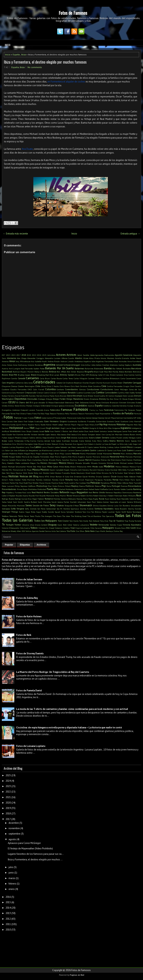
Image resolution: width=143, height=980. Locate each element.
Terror (27, 516)
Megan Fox (35, 463)
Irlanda (35, 431)
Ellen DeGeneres (82, 403)
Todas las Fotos (128, 516)
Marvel (88, 460)
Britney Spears (67, 375)
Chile (38, 386)
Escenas (91, 406)
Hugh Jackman (53, 428)
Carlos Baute (56, 378)
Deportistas (21, 399)
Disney (102, 399)
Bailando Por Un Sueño (59, 368)
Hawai (49, 425)
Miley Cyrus (53, 467)
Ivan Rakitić (55, 431)
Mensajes (53, 463)
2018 (24, 355)
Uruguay (52, 525)
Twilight (10, 525)
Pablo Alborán (130, 477)
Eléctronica (69, 403)
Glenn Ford (23, 421)
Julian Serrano (103, 438)
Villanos (42, 528)
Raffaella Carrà (107, 489)
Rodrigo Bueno (8, 499)
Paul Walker (34, 483)
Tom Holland (94, 521)
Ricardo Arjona (22, 496)
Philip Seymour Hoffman (25, 486)
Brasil (34, 375)
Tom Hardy (84, 521)
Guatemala (72, 421)
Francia (18, 418)
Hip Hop (104, 424)
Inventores (15, 431)
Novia (42, 477)
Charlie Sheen (116, 383)
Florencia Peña (63, 414)
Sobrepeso (6, 509)
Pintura (61, 486)
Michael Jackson (127, 463)
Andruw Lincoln (67, 361)
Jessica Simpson (88, 434)
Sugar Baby (30, 512)
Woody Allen (16, 531)
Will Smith (131, 528)
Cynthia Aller (124, 393)
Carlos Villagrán (81, 378)
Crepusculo (30, 393)
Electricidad (59, 403)
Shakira (60, 505)
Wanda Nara (120, 528)
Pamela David (58, 480)
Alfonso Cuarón (68, 358)
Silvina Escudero (100, 506)
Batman (16, 372)
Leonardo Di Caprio (85, 447)
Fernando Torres (9, 414)
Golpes (31, 421)
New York (6, 473)
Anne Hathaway (20, 365)
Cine (104, 386)
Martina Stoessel (77, 460)
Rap (4, 492)
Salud (10, 502)
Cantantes (32, 378)
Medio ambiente (22, 463)
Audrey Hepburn (125, 365)
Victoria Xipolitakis (132, 525)
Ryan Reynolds (123, 499)
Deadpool (119, 396)
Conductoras (93, 389)
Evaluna (138, 406)
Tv (3, 524)
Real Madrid (37, 492)
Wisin (139, 528)
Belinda (45, 372)
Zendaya (109, 531)
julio (11, 867)
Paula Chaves (45, 483)
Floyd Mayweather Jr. (104, 414)
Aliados (79, 358)
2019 (8, 808)
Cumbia (100, 393)
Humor (86, 428)
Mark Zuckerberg (34, 460)
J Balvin (65, 431)
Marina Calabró (9, 460)
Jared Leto (137, 431)
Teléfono (5, 516)
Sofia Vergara (17, 509)
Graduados (39, 421)
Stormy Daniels (135, 509)
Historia (112, 424)
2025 (44, 355)
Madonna (13, 454)
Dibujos (49, 399)
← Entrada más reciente (15, 234)
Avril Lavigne (14, 368)
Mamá (83, 454)
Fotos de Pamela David (29, 691)
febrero (12, 884)
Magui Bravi (54, 454)
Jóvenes (74, 438)
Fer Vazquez (130, 410)
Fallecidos (55, 410)
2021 (8, 797)
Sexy (53, 505)
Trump (131, 521)
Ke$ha (106, 441)
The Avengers (47, 516)
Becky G (38, 372)
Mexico (63, 463)
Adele (92, 355)
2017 (18, 355)
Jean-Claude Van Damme (12, 434)
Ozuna (120, 477)
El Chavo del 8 (24, 402)
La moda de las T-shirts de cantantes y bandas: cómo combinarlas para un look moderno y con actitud (72, 709)
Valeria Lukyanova (81, 525)
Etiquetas (25, 545)
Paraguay (99, 480)
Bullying (94, 375)
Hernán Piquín (70, 425)
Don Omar (114, 399)
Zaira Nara (90, 531)
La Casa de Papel (109, 444)
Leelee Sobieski (61, 447)
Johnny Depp (41, 438)
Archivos (41, 545)
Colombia (50, 389)
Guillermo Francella (87, 421)
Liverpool (137, 447)
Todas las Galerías (17, 520)
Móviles (5, 470)
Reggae (73, 492)
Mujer (29, 470)
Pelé (88, 483)
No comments (35, 67)
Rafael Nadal (94, 489)
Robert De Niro (87, 496)
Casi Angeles (8, 383)
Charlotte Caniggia (132, 383)
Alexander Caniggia (35, 358)
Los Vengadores (32, 450)
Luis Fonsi (117, 450)
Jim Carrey (107, 434)
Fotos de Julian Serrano (29, 579)
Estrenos (123, 406)
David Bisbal (88, 396)
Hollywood (16, 428)
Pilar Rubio (52, 486)
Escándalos (81, 406)
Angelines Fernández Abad (107, 361)
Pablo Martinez (28, 480)
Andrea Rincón (54, 361)
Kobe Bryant (39, 444)
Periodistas (105, 483)
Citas (132, 386)
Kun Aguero (78, 444)
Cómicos (82, 389)
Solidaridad (51, 509)
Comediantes (71, 389)
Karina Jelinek (44, 441)
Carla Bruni (45, 378)
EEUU (12, 402)
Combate (60, 389)
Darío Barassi (61, 396)
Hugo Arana (77, 428)
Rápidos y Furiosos (14, 492)
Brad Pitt (13, 375)
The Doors (57, 516)
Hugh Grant (40, 428)
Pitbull (68, 486)
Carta (123, 378)
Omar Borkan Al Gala (60, 477)
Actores (61, 355)
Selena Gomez (103, 502)
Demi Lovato (128, 396)
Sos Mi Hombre (63, 509)
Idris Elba (108, 428)
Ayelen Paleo (39, 368)
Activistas (51, 355)
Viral (73, 528)
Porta (109, 486)
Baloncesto (99, 368)
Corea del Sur (135, 389)
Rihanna (76, 496)
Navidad (114, 470)
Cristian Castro (43, 393)
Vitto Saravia (96, 528)
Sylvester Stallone (74, 512)
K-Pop (27, 441)
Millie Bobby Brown (67, 467)
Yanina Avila (50, 531)
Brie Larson (55, 375)
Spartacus (75, 509)
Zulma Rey (118, 531)
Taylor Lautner (108, 512)
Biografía (89, 372)
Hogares (130, 425)
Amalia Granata (122, 358)
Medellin (11, 463)
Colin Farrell (39, 389)
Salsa (4, 502)
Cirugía (126, 386)
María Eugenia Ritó (63, 457)
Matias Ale (105, 460)
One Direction (76, 477)
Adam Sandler (83, 355)
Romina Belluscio (69, 499)
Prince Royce (22, 489)
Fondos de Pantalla (123, 413)
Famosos (81, 409)
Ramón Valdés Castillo (123, 489)
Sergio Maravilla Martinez (13, 506)
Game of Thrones (54, 418)
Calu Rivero (110, 375)
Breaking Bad (43, 375)
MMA (89, 467)
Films (35, 414)
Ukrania (26, 525)
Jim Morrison (117, 434)
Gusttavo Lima (127, 421)
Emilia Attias (95, 403)
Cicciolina (97, 386)
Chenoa (14, 386)
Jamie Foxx (127, 431)
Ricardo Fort (34, 496)
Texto (32, 516)
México (71, 463)
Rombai (57, 499)
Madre (21, 454)
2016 (8, 897)
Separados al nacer (118, 502)
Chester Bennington (26, 386)
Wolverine (6, 531)
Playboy (75, 486)
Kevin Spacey (131, 441)
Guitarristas (101, 421)
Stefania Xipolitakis (104, 509)
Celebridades (44, 382)
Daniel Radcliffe (22, 396)
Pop (104, 486)
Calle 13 (101, 375)
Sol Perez (41, 509)
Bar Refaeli (117, 368)
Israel (42, 431)
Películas (95, 483)
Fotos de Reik (24, 635)
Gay (84, 418)
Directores (94, 399)
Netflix (138, 470)
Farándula (109, 410)
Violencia (59, 528)
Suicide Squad (54, 512)
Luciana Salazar (60, 450)
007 (4, 355)
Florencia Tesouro (77, 414)
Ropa (90, 499)
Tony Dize (104, 521)
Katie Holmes (85, 441)
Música (36, 470)
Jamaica (103, 431)
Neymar (19, 473)
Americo (5, 361)
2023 (8, 786)
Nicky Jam (38, 473)
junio (11, 873)
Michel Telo (31, 467)
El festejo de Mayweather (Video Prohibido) (30, 848)
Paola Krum (79, 480)
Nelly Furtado (128, 470)
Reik (90, 492)
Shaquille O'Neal (72, 506)
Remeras (109, 492)
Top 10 (112, 521)
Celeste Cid (61, 383)
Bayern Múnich (27, 372)
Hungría (93, 428)
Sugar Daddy (42, 512)
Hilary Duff (94, 425)
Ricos (69, 496)
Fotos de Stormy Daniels (30, 653)
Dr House (123, 399)
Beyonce (80, 372)
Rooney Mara (82, 499)
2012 (8, 919)
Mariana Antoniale (101, 457)
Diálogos (42, 399)
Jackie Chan (84, 431)
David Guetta (100, 396)
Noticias (13, 476)
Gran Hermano (51, 421)
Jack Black (73, 431)
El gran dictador (38, 403)
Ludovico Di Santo (105, 450)
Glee (15, 421)
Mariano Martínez (133, 457)
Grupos (63, 421)
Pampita (69, 480)
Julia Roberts (90, 438)
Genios (89, 418)
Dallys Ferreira (8, 396)
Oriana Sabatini (103, 477)
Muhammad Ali (19, 470)
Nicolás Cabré (49, 473)
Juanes (81, 438)
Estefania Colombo (111, 406)
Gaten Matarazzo (69, 418)
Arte (83, 365)
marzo (12, 878)
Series (29, 505)
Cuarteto (87, 393)
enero (12, 889)
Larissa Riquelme (17, 447)
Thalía (38, 516)
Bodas (122, 372)
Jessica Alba (56, 434)
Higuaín (81, 425)
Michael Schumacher (17, 467)
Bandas (108, 368)
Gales (44, 418)
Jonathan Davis (54, 438)
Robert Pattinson (115, 496)
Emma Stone (14, 406)
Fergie (139, 410)
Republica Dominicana (123, 492)
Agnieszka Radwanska (105, 355)
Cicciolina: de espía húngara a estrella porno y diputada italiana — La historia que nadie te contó (69, 728)
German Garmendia (125, 418)
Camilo (14, 378)
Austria (5, 368)
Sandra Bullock (30, 502)
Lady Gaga (133, 444)
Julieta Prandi (116, 438)
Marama (116, 453)
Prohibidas (32, 489)
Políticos (90, 486)
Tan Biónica (96, 512)
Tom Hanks (74, 521)
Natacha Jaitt (76, 470)
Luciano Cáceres (74, 450)
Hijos (87, 425)
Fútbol (38, 418)
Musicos (45, 470)
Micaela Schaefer (83, 463)
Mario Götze (21, 460)
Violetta (66, 528)
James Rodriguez (115, 431)
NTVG (47, 477)
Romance (49, 499)
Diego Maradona (75, 399)
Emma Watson (26, 406)
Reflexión (65, 492)
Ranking (137, 489)
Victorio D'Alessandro (11, 528)
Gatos (79, 418)
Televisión (13, 516)
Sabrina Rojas (135, 499)
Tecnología (137, 512)
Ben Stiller (72, 372)
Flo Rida (41, 414)
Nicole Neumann (78, 473)
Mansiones (107, 454)
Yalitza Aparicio (32, 531)
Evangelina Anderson (11, 410)
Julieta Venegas (129, 438)
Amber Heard (136, 358)
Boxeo (5, 375)
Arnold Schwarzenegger (68, 365)
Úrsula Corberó (41, 525)
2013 (8, 355)
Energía (37, 406)
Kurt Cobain (89, 444)
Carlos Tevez (68, 378)
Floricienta (89, 414)
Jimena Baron (129, 434)
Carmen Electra (95, 378)
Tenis (21, 516)
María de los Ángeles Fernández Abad (38, 457)
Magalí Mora (30, 454)
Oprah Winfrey (89, 477)
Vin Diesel (50, 528)
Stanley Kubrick (87, 509)
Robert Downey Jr (101, 496)
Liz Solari (6, 450)
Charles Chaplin (89, 383)
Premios (124, 486)
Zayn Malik (100, 531)
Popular (9, 545)
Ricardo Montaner (47, 496)
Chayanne (6, 386)
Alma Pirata (94, 358)
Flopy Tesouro (50, 414)
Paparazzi (89, 480)
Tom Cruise (63, 521)
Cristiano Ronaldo (67, 393)
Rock (139, 496)
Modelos (109, 466)
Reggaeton (82, 492)
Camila (131, 375)
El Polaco (50, 403)
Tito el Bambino (94, 516)
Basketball (7, 372)
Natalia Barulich (89, 470)
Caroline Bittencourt (111, 378)
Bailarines (89, 368)
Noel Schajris (129, 473)
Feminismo (119, 410)
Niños (99, 473)
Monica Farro (135, 467)
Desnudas (32, 399)
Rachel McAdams (67, 489)
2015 (13, 355)
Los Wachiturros (45, 450)
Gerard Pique (110, 418)
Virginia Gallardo (82, 528)
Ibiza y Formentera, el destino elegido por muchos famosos (45, 62)
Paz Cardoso (81, 483)
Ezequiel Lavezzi (28, 410)
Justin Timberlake (16, 441)
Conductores (107, 389)
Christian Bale (86, 386)
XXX (23, 531)
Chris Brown (65, 386)
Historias (121, 424)
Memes (44, 463)
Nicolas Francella (62, 473)
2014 (8, 908)
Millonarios (81, 467)
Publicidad (42, 489)
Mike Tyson (42, 467)
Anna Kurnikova (134, 361)
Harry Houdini (28, 425)
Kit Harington (27, 444)
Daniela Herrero (36, 396)
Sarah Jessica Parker (60, 502)
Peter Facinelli (135, 483)
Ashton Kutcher (103, 365)
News (13, 473)
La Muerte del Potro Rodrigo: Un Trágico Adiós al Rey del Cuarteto (53, 672)
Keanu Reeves (117, 441)
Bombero (128, 372)
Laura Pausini (48, 447)
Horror (26, 428)
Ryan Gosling (111, 499)
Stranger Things (10, 512)
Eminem (123, 403)
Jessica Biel (66, 434)
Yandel (42, 531)
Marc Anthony (127, 454)
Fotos (8, 417)
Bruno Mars (80, 375)
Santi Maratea (44, 502)
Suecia (22, 512)
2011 (8, 924)
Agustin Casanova (124, 355)
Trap (126, 521)
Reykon (12, 496)
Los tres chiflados (18, 450)
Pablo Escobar (15, 480)
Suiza (63, 512)
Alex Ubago (22, 358)
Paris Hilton (125, 480)
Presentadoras (9, 489)
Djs (108, 399)
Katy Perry (97, 441)
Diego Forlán (59, 399)
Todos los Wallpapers (45, 521)
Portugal (116, 486)
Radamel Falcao (81, 489)
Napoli (67, 470)
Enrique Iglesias (58, 406)
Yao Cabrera (61, 531)
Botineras (137, 372)
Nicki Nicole (28, 473)
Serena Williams (134, 502)
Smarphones (136, 506)
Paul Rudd (23, 483)
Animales (123, 361)
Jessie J (99, 434)
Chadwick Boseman (74, 383)
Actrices (71, 355)
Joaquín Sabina (29, 438)
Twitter (18, 525)
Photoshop (42, 486)
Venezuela (104, 525)
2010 (8, 930)
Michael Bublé (113, 463)
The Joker (66, 516)
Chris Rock (75, 386)
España (16, 54)
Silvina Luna (113, 506)
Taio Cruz (86, 512)
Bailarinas (79, 368)
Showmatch (86, 505)
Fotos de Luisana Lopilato (31, 746)
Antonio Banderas (35, 365)
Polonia (98, 486)
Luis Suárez (128, 450)
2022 (34, 355)
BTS (88, 375)
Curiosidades (111, 393)
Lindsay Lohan (113, 447)
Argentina (49, 365)
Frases (24, 418)
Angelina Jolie (89, 361)
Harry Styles (40, 425)
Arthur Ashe (90, 365)
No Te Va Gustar (116, 473)
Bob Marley (113, 372)
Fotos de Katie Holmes (29, 616)
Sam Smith (18, 502)
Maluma (76, 453)
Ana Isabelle (36, 361)
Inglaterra (126, 428)
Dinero (86, 399)
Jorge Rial (66, 438)
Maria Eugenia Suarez (82, 457)
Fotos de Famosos (73, 13)
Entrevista (70, 406)
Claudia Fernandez (18, 389)
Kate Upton (56, 441)
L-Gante (98, 444)
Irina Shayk (26, 431)
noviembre (14, 828)
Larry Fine (29, 447)
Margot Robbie (15, 457)
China (43, 386)
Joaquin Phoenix (15, 438)
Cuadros (80, 393)
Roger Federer (38, 499)
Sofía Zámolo (31, 509)
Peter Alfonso (123, 483)
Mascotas (96, 460)
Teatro (129, 512)
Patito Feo (14, 483)
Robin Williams (129, 496)
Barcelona (136, 368)
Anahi (44, 361)
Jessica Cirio (76, 434)
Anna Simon (7, 365)
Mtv (10, 470)
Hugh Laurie (66, 428)
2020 (29, 355)
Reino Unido (99, 492)
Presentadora (135, 486)
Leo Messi (72, 447)
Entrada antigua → (130, 234)
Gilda (139, 418)
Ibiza (24, 54)
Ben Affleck (62, 372)
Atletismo (114, 365)
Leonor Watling (100, 447)
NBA (120, 470)
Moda (95, 467)
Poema (82, 486)
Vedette (94, 525)
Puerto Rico (53, 489)
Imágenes (116, 428)
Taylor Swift (121, 512)
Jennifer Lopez (44, 434)
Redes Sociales (51, 492)
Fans (101, 410)
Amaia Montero (107, 358)
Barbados (127, 368)
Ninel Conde (90, 473)
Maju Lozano (66, 454)
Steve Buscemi (121, 509)
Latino (38, 447)
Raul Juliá (27, 492)
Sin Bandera (125, 506)
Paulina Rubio (57, 483)
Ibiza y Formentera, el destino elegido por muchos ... (35, 860)
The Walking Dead (79, 516)
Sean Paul (91, 502)
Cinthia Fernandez (115, 386)
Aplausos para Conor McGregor (24, 843)
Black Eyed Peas (101, 372)
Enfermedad (46, 406)
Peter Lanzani (8, 486)
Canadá (22, 378)
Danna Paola (49, 396)
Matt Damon (127, 460)
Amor (12, 361)
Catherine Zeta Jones (24, 383)
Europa (130, 406)
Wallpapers (108, 528)
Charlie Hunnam (103, 383)
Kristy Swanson (66, 444)
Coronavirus (7, 393)
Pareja (115, 480)
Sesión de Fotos (41, 505)
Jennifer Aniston (31, 434)
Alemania (12, 358)
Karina (33, 441)
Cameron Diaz (122, 375)
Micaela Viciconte (98, 463)
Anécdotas (79, 361)
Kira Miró (16, 444)
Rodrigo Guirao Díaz (23, 499)
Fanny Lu (94, 410)
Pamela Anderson (43, 480)
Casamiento (131, 378)
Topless (120, 521)
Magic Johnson (42, 454)
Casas (139, 378)
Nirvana (105, 473)
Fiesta (29, 414)
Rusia (102, 499)
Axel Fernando (27, 368)
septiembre (14, 834)
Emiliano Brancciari (110, 403)
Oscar (114, 476)
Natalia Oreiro (104, 470)
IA (98, 428)
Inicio (8, 45)
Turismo (138, 521)
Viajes (119, 525)
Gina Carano (7, 421)
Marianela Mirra (117, 457)
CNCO (30, 389)
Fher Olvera (21, 414)
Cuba (93, 393)
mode (101, 467)
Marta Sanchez (62, 460)
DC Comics (110, 396)
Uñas (32, 525)
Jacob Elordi (94, 431)
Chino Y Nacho (53, 386)
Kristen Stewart (52, 444)
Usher (70, 525)
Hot (32, 428)
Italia (47, 431)
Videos (34, 528)
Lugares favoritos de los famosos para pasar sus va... (36, 854)
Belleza (53, 372)
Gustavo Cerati (113, 421)
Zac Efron (80, 531)
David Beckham (75, 396)
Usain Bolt (62, 525)
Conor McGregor (121, 389)
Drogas (131, 399)
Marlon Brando (49, 460)
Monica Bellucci (122, 467)
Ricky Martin (61, 496)
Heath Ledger (58, 425)
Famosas (67, 410)
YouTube (71, 531)
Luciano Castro (89, 450)
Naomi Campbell (56, 470)
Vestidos (113, 525)
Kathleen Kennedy (70, 441)
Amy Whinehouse (23, 361)
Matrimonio (116, 460)
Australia (137, 365)
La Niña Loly (122, 444)
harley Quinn (16, 425)
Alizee (86, 358)
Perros (113, 483)
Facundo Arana (43, 410)
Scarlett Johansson (78, 502)
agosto (12, 839)
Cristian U (54, 393)
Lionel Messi (127, 447)
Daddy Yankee (135, 393)
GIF (135, 418)
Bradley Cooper (24, 375)
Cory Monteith (18, 393)
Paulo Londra (69, 483)
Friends (31, 418)
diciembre (14, 823)
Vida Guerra (25, 528)
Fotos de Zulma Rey (27, 598)
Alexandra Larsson (53, 358)
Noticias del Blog (29, 476)
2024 (39, 355)
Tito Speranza (108, 516)
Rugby (96, 499)
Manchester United (94, 454)
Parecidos (108, 480)
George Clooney (98, 418)
